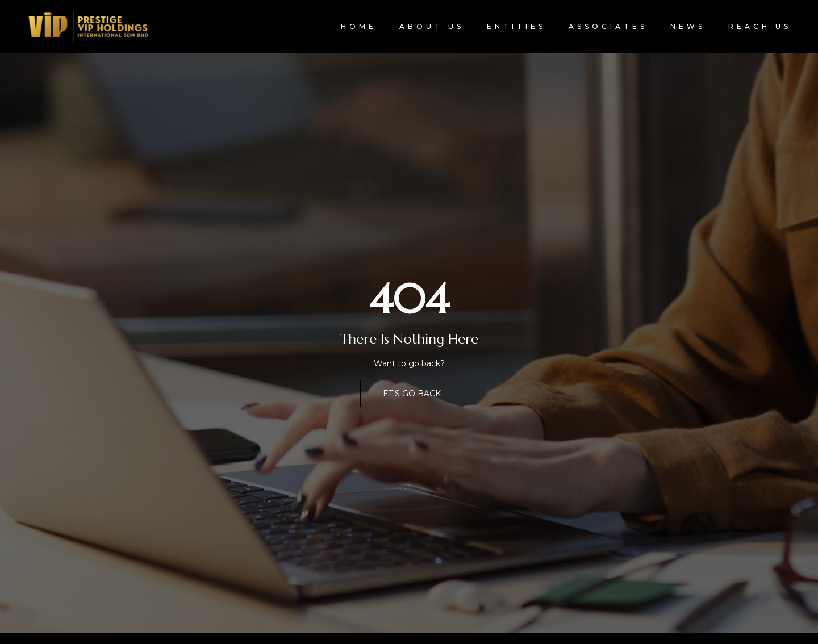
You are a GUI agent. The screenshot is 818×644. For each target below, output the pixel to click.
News (688, 26)
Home (359, 26)
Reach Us (760, 26)
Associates (608, 26)
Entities (516, 26)
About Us (432, 26)
